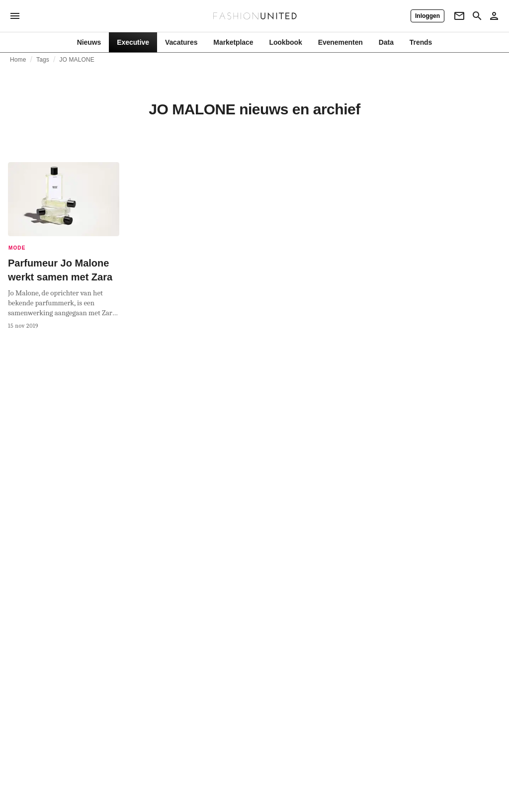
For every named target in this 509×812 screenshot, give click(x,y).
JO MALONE (77, 60)
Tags (43, 60)
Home (18, 60)
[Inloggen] (427, 16)
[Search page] (477, 16)
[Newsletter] (459, 16)
